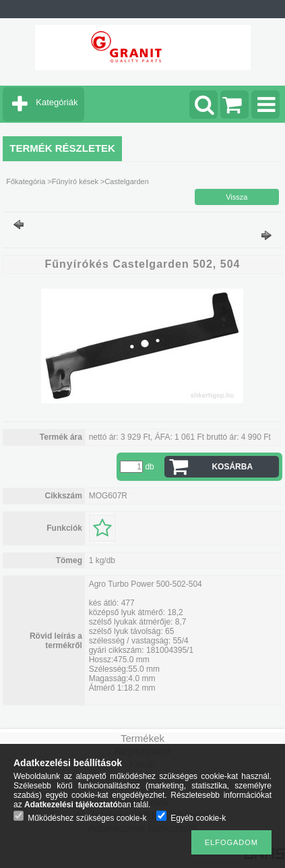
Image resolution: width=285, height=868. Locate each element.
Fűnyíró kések (75, 181)
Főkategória (26, 181)
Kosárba (232, 467)
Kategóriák (57, 102)
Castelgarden (126, 181)
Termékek (142, 738)
